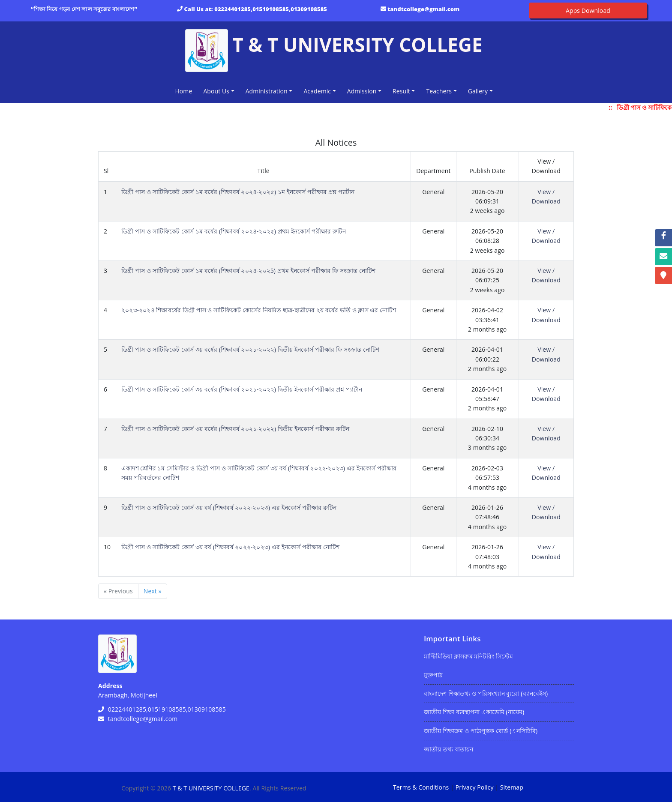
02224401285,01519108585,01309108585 (271, 9)
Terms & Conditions (421, 787)
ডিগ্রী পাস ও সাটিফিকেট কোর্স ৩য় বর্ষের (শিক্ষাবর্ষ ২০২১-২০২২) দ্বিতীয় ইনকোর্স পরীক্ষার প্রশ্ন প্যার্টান (242, 389)
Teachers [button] (439, 91)
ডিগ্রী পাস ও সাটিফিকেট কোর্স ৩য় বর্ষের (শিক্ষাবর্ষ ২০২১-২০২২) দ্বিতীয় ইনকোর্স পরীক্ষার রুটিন (235, 429)
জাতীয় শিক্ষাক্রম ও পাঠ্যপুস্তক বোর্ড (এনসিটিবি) (481, 731)
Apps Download (588, 10)
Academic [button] (317, 91)
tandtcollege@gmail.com (423, 9)
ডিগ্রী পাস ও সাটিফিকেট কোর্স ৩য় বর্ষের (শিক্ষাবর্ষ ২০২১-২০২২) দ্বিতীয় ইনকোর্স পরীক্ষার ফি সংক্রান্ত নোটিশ (250, 349)
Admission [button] (362, 91)
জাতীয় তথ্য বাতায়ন (448, 749)
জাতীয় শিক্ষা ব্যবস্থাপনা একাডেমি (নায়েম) (474, 712)
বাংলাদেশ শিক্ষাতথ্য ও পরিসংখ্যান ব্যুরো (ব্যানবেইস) (486, 693)
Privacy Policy (475, 787)
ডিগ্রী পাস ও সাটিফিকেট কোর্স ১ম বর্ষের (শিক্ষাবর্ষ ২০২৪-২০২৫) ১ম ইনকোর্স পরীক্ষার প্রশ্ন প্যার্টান (238, 192)
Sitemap (512, 787)
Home (185, 91)
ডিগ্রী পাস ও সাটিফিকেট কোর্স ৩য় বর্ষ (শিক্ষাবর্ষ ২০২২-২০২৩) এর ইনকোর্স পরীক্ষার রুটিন (229, 507)
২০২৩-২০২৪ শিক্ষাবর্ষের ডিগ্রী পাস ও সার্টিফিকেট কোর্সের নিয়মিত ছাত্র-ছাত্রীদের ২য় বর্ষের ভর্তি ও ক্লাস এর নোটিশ (259, 310)
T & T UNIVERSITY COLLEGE (211, 788)
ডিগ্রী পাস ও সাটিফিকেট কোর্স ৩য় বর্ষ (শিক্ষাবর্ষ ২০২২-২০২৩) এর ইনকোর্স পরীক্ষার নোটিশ (230, 547)
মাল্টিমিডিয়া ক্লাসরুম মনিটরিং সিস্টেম (468, 656)
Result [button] (401, 91)
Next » (153, 591)
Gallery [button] (478, 91)
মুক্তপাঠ (433, 675)
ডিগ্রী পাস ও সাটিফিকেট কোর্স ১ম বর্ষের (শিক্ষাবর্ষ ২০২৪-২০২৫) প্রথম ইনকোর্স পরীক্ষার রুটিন (234, 231)
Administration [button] (267, 91)
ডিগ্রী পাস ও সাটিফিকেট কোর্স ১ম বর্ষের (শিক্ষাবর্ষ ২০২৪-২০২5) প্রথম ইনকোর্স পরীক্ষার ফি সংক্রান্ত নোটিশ (248, 271)
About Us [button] (216, 91)
